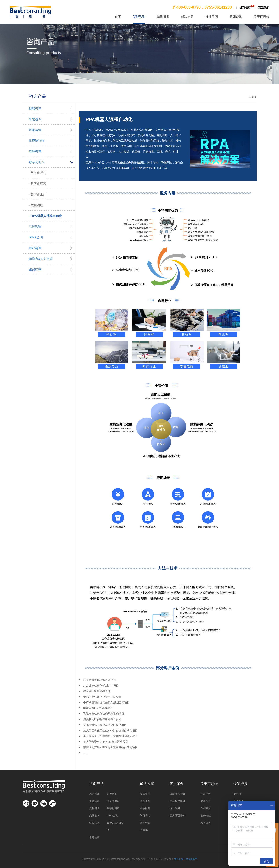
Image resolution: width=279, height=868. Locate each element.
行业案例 (212, 17)
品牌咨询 (35, 227)
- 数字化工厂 (38, 194)
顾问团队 (205, 823)
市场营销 (35, 130)
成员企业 (205, 801)
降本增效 (145, 823)
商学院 (237, 794)
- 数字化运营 (38, 184)
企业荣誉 (205, 808)
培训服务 (163, 17)
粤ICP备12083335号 (186, 859)
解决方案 (187, 17)
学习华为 (145, 816)
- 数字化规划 (38, 173)
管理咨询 (139, 17)
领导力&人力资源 (41, 259)
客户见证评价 (177, 816)
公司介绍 (205, 794)
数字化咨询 (37, 162)
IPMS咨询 (36, 237)
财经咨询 (35, 248)
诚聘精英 (245, 8)
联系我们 (264, 8)
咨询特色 (205, 816)
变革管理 (145, 794)
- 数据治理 (36, 205)
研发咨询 (35, 119)
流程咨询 (35, 151)
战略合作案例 (177, 794)
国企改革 (145, 801)
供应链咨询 (37, 141)
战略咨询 (35, 108)
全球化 (144, 830)
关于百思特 (261, 17)
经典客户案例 (177, 801)
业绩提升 (145, 808)
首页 (118, 17)
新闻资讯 (236, 17)
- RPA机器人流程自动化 (45, 216)
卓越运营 (35, 270)
